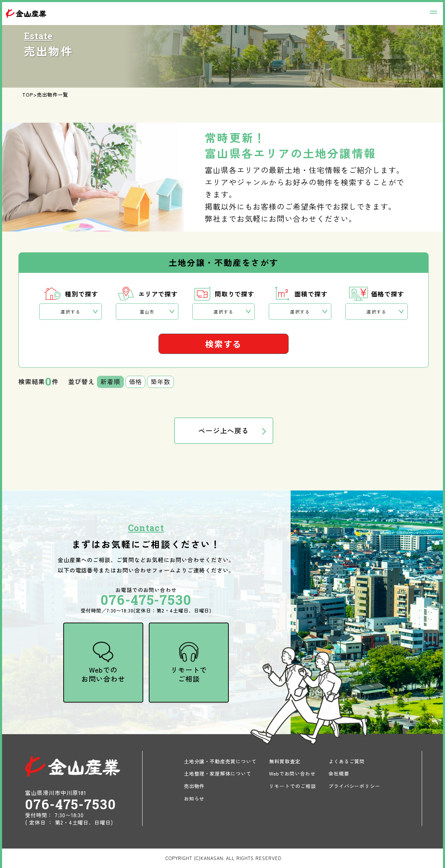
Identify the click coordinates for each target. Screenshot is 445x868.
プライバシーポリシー (355, 786)
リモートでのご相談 (293, 786)
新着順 (110, 381)
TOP (28, 95)
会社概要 (339, 773)
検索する (224, 344)
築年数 (160, 381)
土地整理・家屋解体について (218, 773)
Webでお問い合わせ (292, 773)
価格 (136, 381)
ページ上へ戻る (224, 431)
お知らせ (194, 798)
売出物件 (194, 786)
